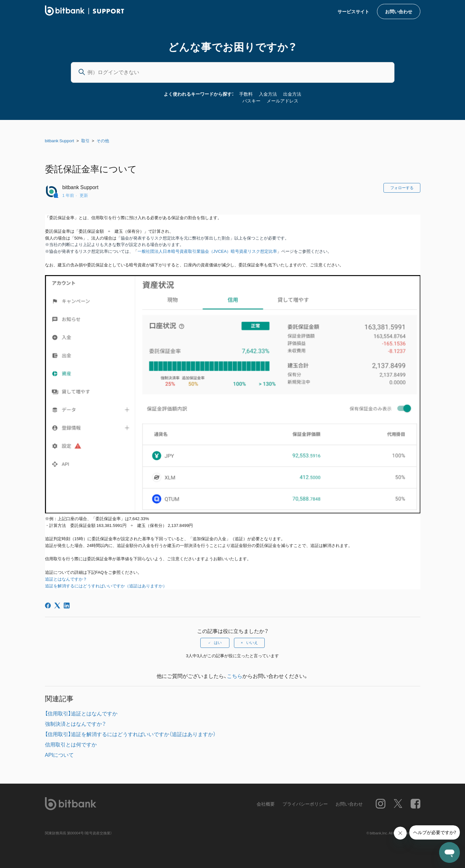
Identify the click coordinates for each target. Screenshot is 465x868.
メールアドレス (282, 101)
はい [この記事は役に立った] (218, 643)
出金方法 (292, 94)
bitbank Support (60, 140)
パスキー (251, 101)
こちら (235, 676)
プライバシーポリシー (305, 804)
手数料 (246, 94)
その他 (103, 140)
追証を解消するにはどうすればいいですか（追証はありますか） (106, 586)
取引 (85, 140)
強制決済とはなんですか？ (75, 723)
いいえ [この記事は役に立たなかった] (252, 643)
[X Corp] (57, 605)
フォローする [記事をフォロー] (402, 188)
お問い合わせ (399, 11)
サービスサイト (353, 11)
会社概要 (266, 804)
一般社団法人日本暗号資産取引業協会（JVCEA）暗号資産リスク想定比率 (207, 251)
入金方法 (268, 94)
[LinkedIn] (67, 605)
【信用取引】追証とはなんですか (81, 713)
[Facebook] (48, 605)
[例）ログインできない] (233, 72)
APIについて (60, 755)
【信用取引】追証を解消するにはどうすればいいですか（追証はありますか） (130, 734)
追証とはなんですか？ (66, 579)
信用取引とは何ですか (71, 744)
